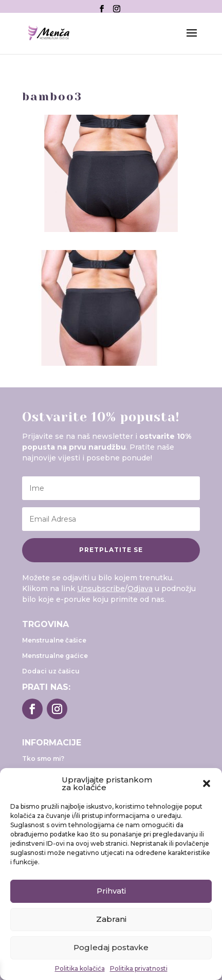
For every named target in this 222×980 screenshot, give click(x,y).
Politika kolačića (80, 968)
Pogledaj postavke (111, 947)
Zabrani (111, 919)
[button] (207, 783)
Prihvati (111, 891)
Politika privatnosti (139, 968)
